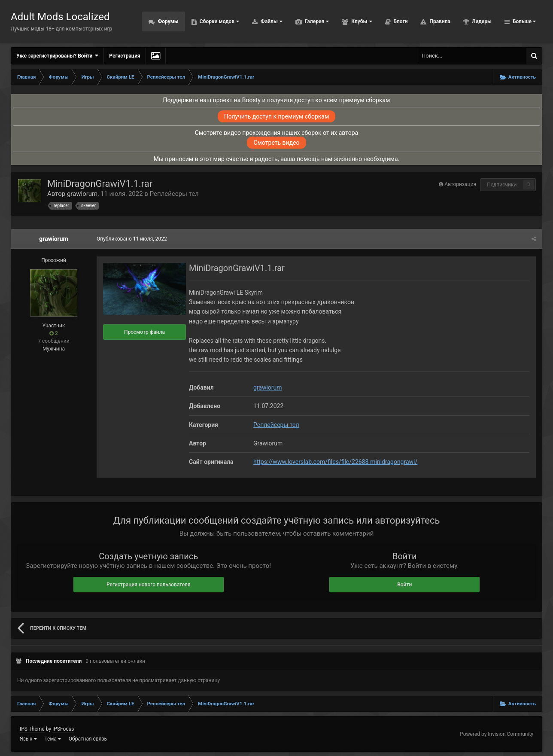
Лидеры (481, 21)
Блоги (400, 21)
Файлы (271, 21)
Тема (53, 739)
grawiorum (82, 194)
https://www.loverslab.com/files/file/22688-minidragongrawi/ (335, 462)
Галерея (316, 21)
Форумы (167, 21)
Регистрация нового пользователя (149, 585)
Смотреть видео (276, 143)
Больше (524, 21)
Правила (439, 21)
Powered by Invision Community (497, 734)
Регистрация (125, 56)
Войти (404, 585)
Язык (28, 739)
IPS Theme (32, 729)
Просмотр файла (144, 332)
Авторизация (460, 184)
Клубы (361, 21)
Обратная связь (88, 739)
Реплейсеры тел (174, 194)
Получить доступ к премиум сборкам (277, 116)
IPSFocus (63, 729)
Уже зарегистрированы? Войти (57, 56)
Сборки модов (219, 21)
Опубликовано (132, 239)
